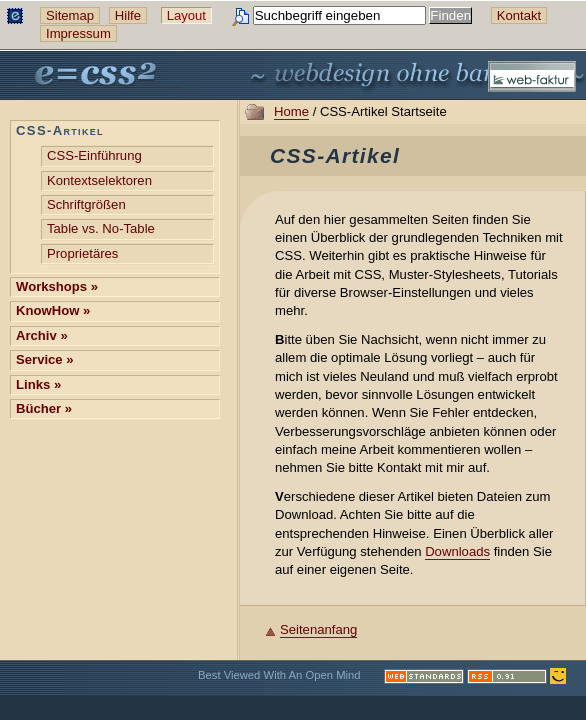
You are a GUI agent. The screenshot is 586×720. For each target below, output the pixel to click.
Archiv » (42, 335)
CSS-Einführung (94, 155)
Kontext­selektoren (99, 180)
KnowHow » (53, 310)
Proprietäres (82, 253)
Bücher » (44, 408)
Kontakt (519, 15)
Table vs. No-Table (101, 228)
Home (291, 111)
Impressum (78, 33)
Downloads (457, 551)
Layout (186, 15)
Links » (38, 384)
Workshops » (57, 286)
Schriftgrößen (86, 204)
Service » (45, 359)
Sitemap (70, 15)
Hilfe (128, 15)
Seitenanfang (318, 629)
